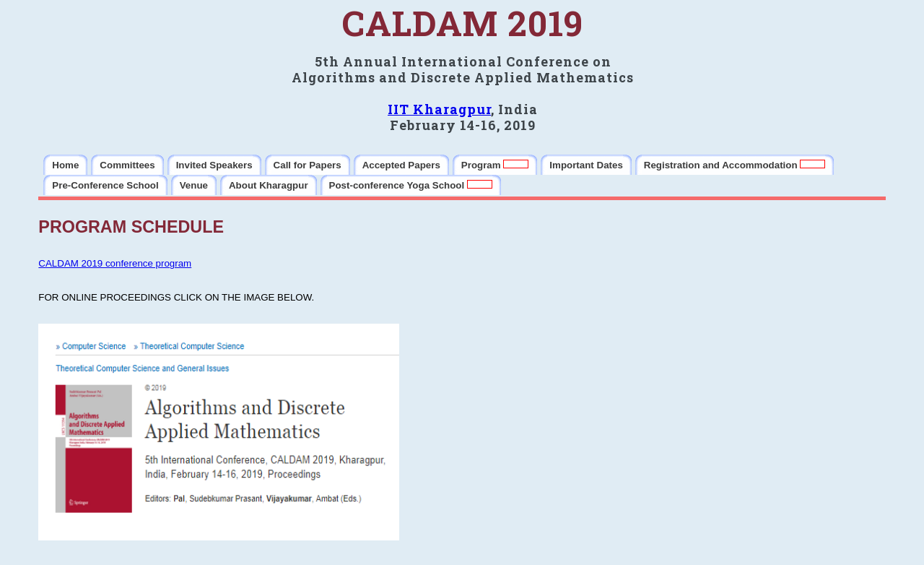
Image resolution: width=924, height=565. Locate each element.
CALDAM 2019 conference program (115, 263)
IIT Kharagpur (439, 109)
